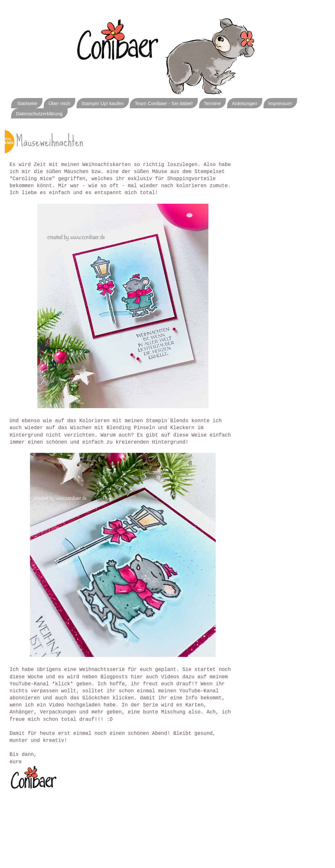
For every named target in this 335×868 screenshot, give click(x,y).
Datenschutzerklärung (39, 114)
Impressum (280, 103)
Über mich (59, 103)
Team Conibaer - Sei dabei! (164, 103)
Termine (212, 103)
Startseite (27, 103)
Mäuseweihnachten (50, 141)
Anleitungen (245, 103)
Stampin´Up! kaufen (103, 103)
